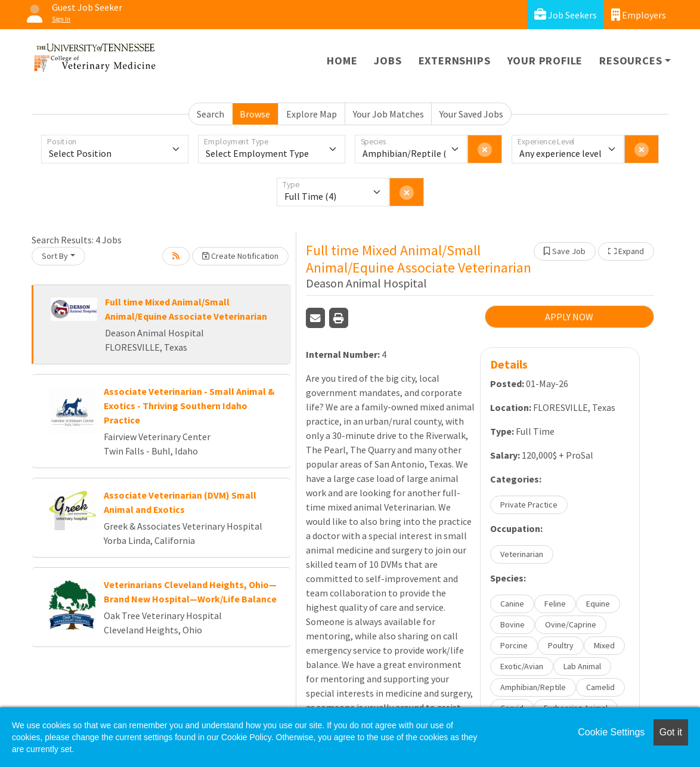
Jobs (388, 61)
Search (210, 114)
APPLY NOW (569, 317)
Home (342, 61)
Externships (455, 61)
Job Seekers (566, 15)
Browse (255, 114)
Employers (639, 15)
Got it (671, 732)
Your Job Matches (388, 114)
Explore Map (312, 114)
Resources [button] (631, 61)
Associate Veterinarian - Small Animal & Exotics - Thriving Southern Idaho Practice (189, 406)
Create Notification (240, 256)
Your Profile (545, 61)
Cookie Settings (611, 732)
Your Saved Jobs (471, 114)
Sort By (55, 256)
